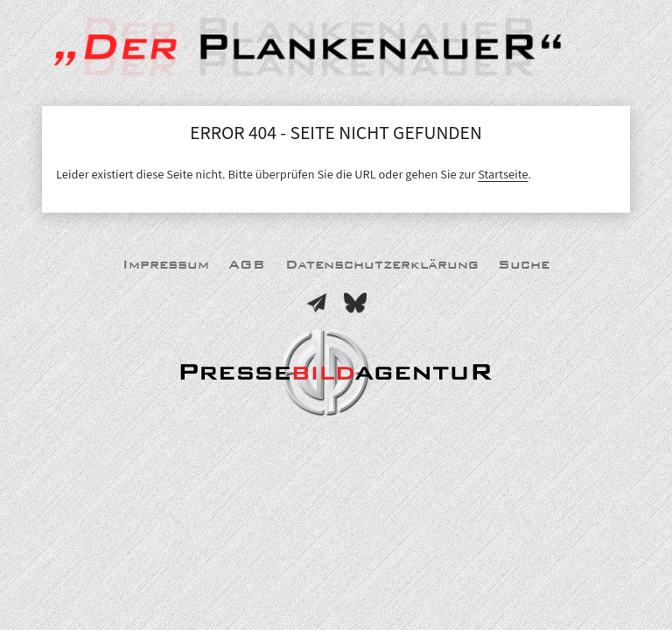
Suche (524, 265)
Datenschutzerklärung (382, 265)
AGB (247, 265)
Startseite (503, 175)
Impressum (166, 265)
